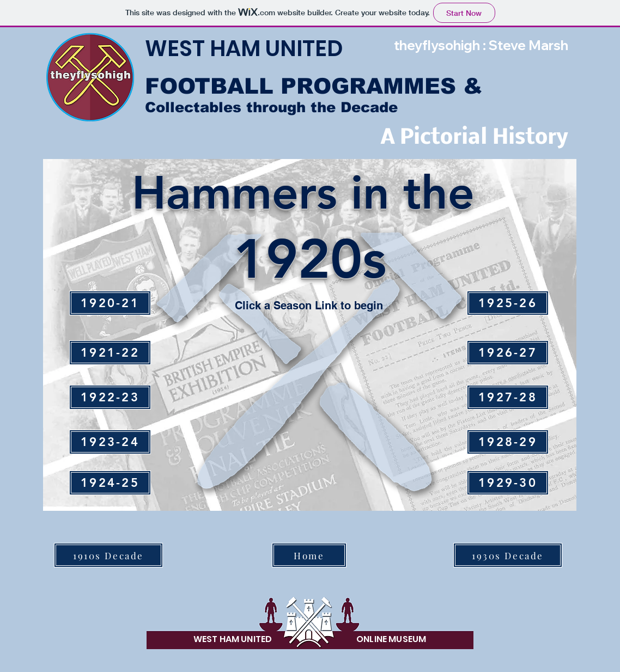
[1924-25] (110, 483)
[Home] (309, 555)
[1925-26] (508, 303)
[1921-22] (110, 353)
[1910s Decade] (108, 555)
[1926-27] (508, 353)
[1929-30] (508, 483)
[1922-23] (110, 397)
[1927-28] (508, 397)
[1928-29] (508, 442)
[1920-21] (110, 303)
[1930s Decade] (508, 555)
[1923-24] (110, 442)
